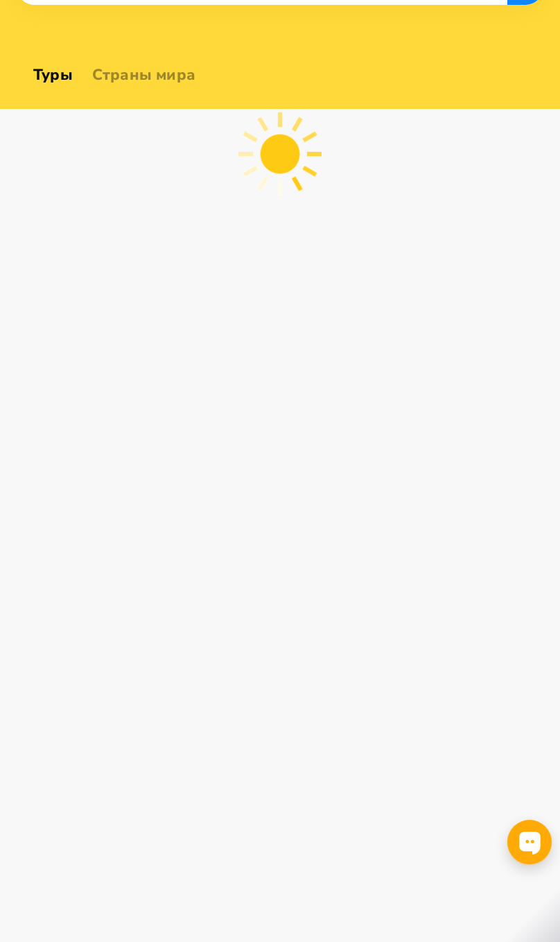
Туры (53, 75)
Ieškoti (525, 134)
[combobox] (45, 134)
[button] (45, 134)
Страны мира (144, 75)
